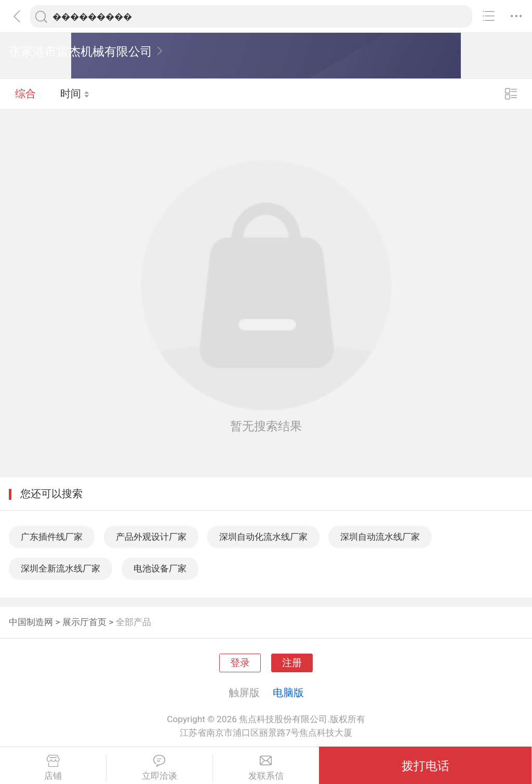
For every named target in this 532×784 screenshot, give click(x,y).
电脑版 (288, 693)
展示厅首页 (84, 622)
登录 (240, 663)
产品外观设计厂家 (151, 537)
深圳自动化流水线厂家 (263, 537)
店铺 (53, 768)
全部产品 (134, 622)
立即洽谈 (159, 768)
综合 (25, 94)
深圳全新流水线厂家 (61, 568)
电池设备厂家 (160, 568)
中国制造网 (31, 622)
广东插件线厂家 (52, 537)
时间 (75, 94)
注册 (292, 663)
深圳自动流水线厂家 (380, 537)
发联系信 (266, 768)
